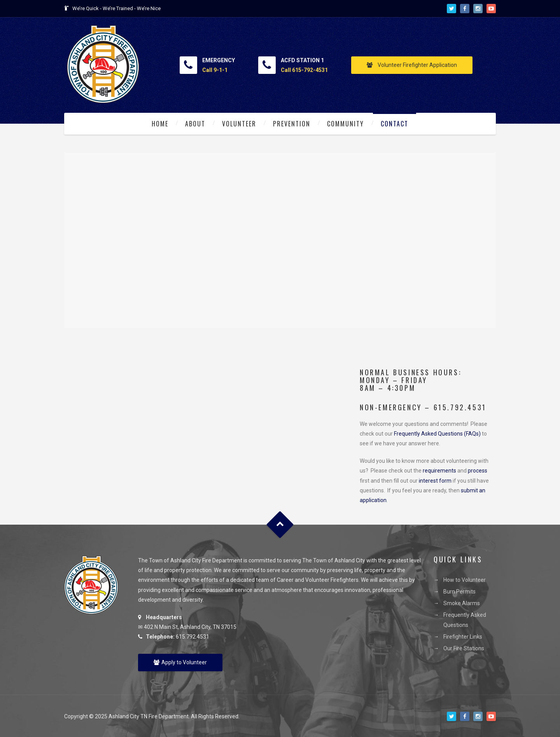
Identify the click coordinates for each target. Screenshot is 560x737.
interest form (435, 481)
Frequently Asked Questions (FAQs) (437, 434)
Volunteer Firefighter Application (412, 65)
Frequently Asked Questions (465, 620)
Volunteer (239, 124)
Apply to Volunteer (180, 662)
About (195, 124)
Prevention (292, 124)
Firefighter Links (463, 637)
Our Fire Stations (464, 648)
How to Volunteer (465, 580)
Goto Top (280, 525)
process (478, 471)
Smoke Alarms (462, 603)
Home (160, 124)
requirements (439, 471)
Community (346, 124)
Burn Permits (459, 592)
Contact (395, 124)
